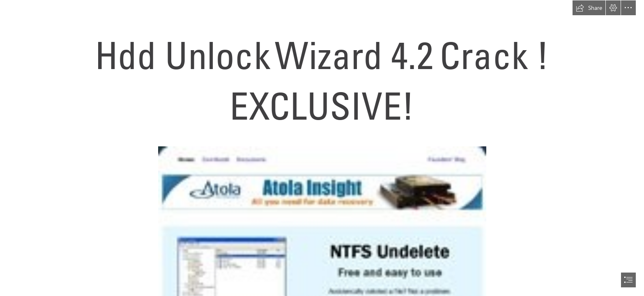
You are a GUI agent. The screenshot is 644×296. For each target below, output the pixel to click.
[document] (322, 148)
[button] (589, 8)
